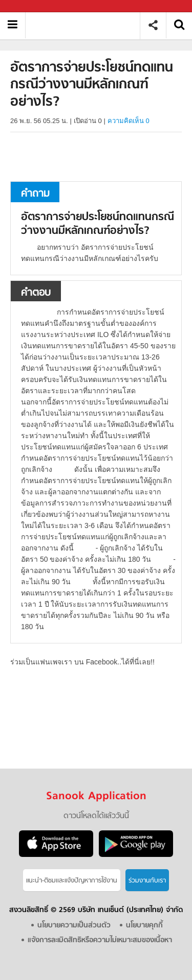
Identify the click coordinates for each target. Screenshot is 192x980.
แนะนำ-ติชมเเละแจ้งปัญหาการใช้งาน (72, 881)
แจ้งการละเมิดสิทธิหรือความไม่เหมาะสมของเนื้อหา (100, 940)
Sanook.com (31, 6)
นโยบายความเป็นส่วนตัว (74, 926)
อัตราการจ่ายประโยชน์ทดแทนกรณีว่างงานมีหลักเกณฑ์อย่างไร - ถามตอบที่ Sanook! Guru (86, 25)
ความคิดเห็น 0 (129, 121)
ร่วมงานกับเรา (147, 881)
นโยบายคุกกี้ (144, 926)
